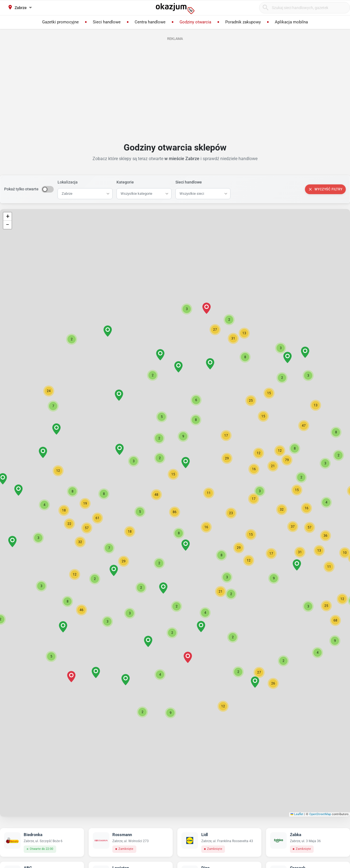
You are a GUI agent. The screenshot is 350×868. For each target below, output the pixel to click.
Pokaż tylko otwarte (21, 189)
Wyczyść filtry (325, 189)
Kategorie (125, 182)
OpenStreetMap (320, 814)
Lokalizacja (68, 182)
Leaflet (297, 814)
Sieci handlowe (189, 182)
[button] (179, 533)
